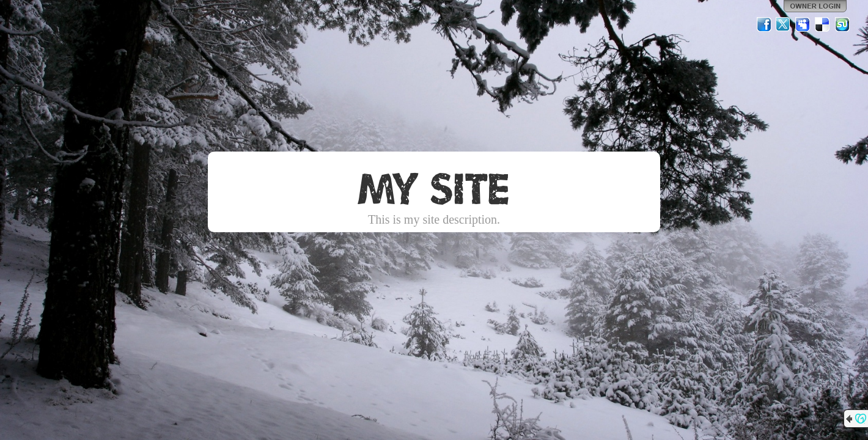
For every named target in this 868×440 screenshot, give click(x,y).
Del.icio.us (823, 24)
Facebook (764, 24)
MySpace (803, 24)
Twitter (784, 24)
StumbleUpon (842, 24)
